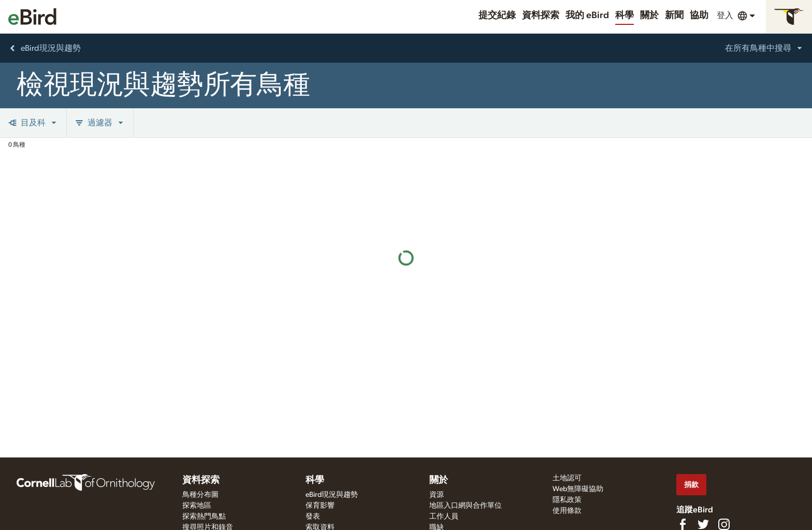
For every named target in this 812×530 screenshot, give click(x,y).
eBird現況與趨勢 (332, 495)
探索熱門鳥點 (204, 517)
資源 (437, 495)
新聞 (674, 16)
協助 (699, 16)
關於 (649, 16)
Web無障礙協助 (578, 489)
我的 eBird (587, 16)
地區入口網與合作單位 (466, 506)
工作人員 (444, 517)
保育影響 (320, 506)
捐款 (691, 485)
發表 (313, 517)
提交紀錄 (497, 16)
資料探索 (541, 16)
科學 (625, 16)
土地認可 (567, 478)
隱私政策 (567, 500)
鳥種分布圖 (200, 495)
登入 (725, 16)
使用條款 (567, 511)
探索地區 (197, 506)
